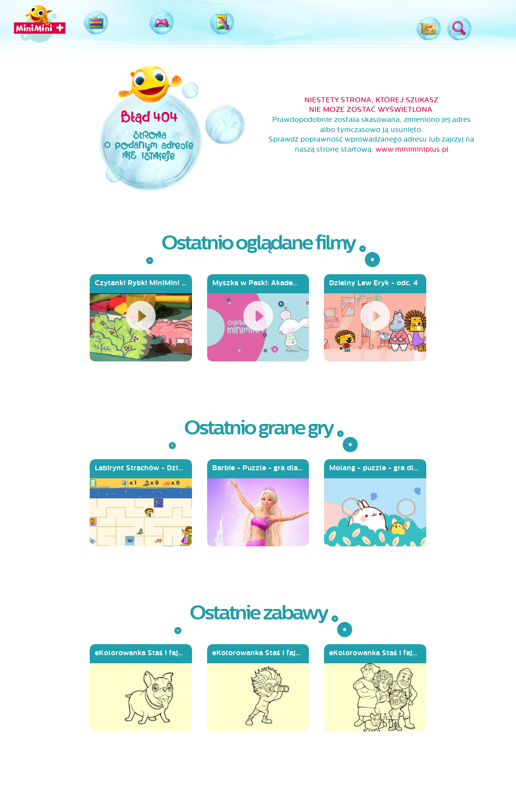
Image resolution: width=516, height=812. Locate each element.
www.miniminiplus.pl (412, 149)
